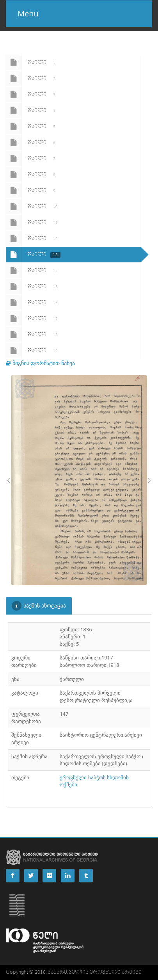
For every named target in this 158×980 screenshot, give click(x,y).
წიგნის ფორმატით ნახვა (40, 363)
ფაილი (32, 62)
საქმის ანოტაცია (39, 606)
